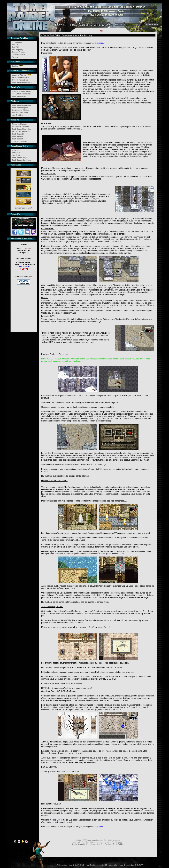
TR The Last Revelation (21, 132)
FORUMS (119, 15)
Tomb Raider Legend (20, 108)
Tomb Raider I (17, 139)
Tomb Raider (118, 844)
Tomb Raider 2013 (19, 96)
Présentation (17, 42)
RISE (116, 7)
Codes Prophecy (18, 55)
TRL (87, 7)
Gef (58, 820)
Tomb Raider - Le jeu (20, 158)
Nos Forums (17, 153)
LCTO (110, 7)
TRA (90, 11)
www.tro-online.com (95, 840)
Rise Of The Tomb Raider (22, 94)
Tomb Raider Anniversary (22, 82)
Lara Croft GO (17, 115)
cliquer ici (99, 43)
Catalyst (15, 66)
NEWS (111, 15)
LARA (105, 15)
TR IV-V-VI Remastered (21, 78)
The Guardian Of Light (21, 110)
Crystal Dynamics (78, 844)
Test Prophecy (17, 50)
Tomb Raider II (18, 136)
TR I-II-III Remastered (20, 80)
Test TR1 (15, 45)
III (72, 7)
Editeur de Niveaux (19, 124)
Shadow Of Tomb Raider (21, 91)
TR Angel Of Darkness (20, 127)
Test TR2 (15, 47)
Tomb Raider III (18, 134)
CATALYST (140, 7)
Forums (15, 57)
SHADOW (130, 7)
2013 (105, 7)
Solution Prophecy (19, 52)
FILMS (98, 15)
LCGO (122, 7)
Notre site (16, 150)
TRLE (92, 15)
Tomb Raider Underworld (22, 105)
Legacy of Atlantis (117, 11)
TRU (92, 7)
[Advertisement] (24, 306)
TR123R (96, 11)
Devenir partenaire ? (24, 208)
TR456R (104, 11)
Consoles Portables (19, 141)
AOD (82, 7)
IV (75, 7)
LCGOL (98, 7)
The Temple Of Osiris (20, 113)
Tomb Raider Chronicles (21, 129)
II (70, 7)
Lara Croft (16, 155)
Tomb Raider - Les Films (21, 160)
